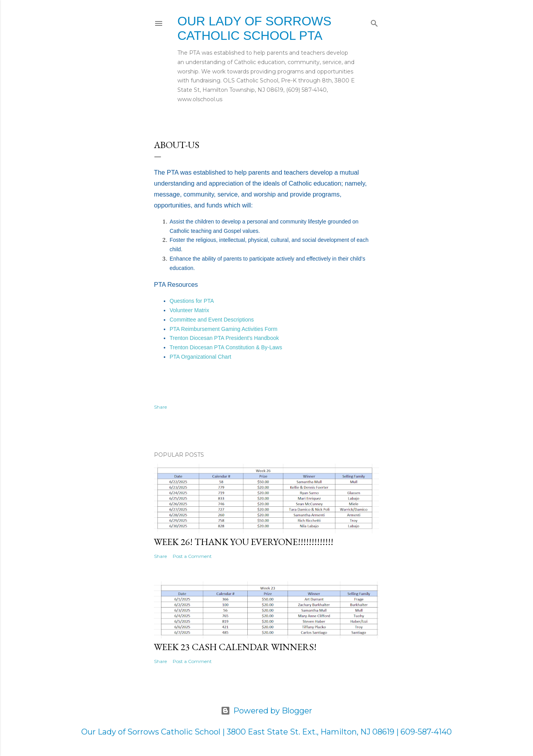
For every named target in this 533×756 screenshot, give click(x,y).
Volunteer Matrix (189, 310)
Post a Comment (192, 556)
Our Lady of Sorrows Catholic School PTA (254, 28)
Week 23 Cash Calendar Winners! (235, 647)
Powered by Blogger (266, 711)
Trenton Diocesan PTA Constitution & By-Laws (226, 347)
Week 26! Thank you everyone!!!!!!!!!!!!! (244, 542)
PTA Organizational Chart (200, 357)
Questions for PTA (192, 301)
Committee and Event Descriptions (212, 320)
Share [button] (160, 407)
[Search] (374, 22)
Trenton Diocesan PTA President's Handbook (224, 338)
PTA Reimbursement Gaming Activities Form (224, 329)
